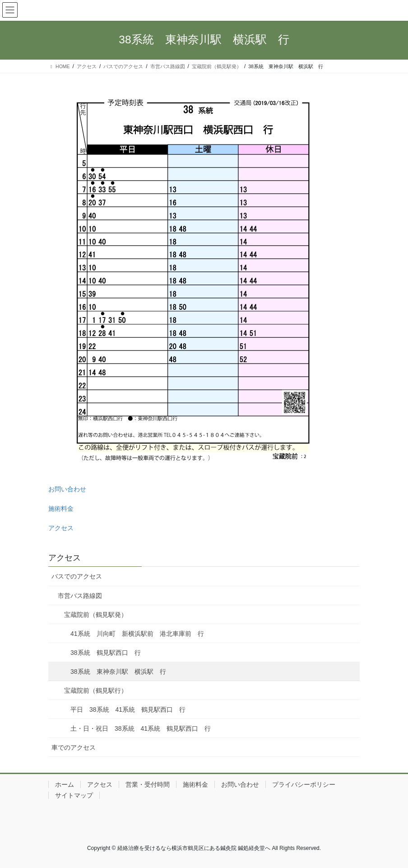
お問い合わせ (67, 489)
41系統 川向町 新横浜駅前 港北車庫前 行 (137, 634)
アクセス (61, 528)
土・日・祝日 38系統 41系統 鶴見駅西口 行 (141, 728)
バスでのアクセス (77, 576)
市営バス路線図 (80, 596)
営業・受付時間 (148, 784)
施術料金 (61, 509)
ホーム (65, 784)
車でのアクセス (74, 747)
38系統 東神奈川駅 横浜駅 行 (118, 672)
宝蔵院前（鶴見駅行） (96, 691)
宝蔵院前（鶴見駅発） (96, 615)
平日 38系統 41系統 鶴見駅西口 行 (128, 709)
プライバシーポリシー (304, 784)
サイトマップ (74, 795)
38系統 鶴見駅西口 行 (106, 653)
